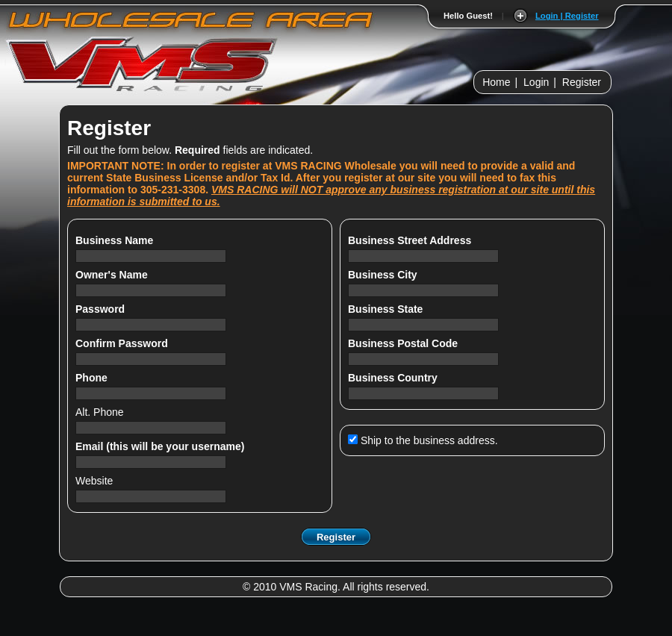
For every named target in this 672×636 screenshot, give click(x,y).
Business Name (116, 240)
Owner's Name (113, 275)
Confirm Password (123, 343)
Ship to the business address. (423, 440)
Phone (93, 378)
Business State (387, 309)
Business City (384, 275)
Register (582, 82)
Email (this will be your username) (161, 446)
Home (496, 82)
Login (536, 82)
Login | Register (567, 16)
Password (102, 309)
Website (94, 481)
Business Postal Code (404, 343)
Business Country (394, 378)
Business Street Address (411, 240)
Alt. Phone (101, 412)
